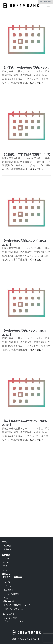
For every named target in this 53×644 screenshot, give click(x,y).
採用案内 (6, 574)
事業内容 (7, 550)
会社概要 (7, 562)
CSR (5, 570)
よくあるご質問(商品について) (17, 605)
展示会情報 (8, 590)
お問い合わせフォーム (13, 609)
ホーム (5, 542)
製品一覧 (7, 546)
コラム (6, 598)
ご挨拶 (6, 559)
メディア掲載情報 (11, 594)
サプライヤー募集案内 (12, 577)
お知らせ (7, 586)
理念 (5, 566)
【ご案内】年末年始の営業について (26, 68)
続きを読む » (36, 83)
